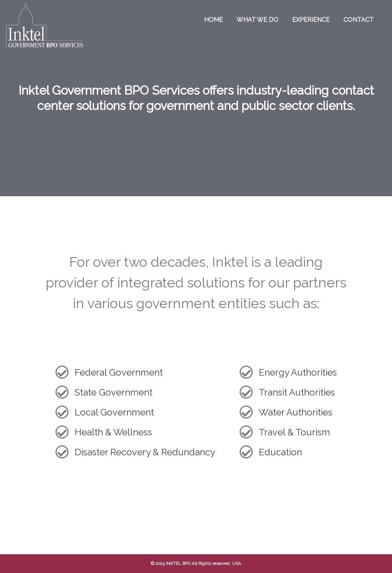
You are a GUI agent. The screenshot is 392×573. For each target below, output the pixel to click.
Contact (359, 20)
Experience (311, 20)
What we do (257, 20)
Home (213, 20)
